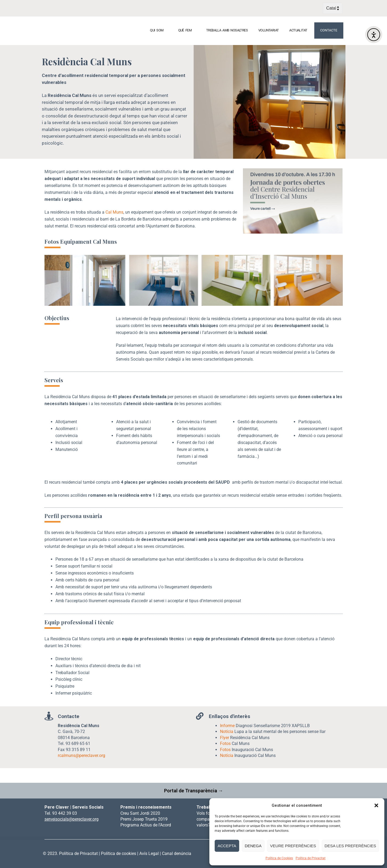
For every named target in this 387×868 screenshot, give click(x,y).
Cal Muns (114, 212)
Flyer (225, 738)
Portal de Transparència (191, 791)
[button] (376, 805)
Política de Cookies (279, 858)
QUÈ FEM (187, 30)
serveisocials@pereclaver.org (72, 819)
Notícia (227, 732)
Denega (253, 846)
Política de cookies (119, 853)
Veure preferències (293, 846)
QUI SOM (159, 30)
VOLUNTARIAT (268, 30)
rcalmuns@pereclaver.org (82, 755)
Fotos (225, 743)
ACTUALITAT (300, 30)
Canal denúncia (177, 853)
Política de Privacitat (311, 858)
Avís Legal (149, 853)
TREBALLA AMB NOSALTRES (227, 30)
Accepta (227, 846)
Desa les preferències (350, 846)
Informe (227, 726)
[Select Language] (333, 8)
